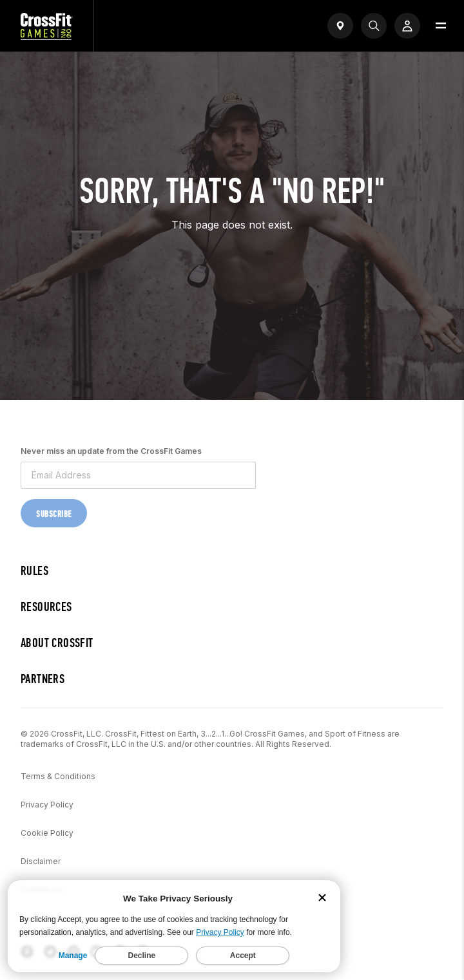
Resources (46, 607)
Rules (34, 571)
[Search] (374, 26)
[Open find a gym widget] (340, 26)
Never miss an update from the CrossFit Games (111, 451)
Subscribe (54, 514)
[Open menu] (441, 26)
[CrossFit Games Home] (47, 36)
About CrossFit (57, 643)
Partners (43, 679)
